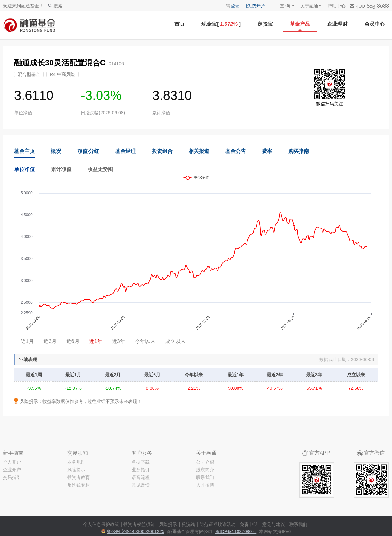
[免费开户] (256, 6)
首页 (180, 24)
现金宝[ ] (221, 24)
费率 (267, 151)
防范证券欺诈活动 (218, 524)
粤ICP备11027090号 (236, 531)
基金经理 (126, 151)
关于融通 (309, 6)
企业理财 (337, 24)
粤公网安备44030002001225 (136, 531)
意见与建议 (274, 524)
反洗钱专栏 (79, 485)
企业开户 (12, 470)
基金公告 (236, 151)
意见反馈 (141, 485)
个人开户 (12, 462)
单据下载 (141, 462)
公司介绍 (205, 462)
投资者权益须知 (139, 524)
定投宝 (265, 24)
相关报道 (199, 151)
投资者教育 (79, 477)
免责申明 (249, 524)
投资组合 (162, 151)
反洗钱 (188, 524)
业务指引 (141, 470)
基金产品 (300, 24)
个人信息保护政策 (101, 524)
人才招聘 (205, 485)
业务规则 (76, 462)
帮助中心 (337, 6)
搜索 (55, 6)
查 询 (282, 6)
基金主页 (24, 151)
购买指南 (299, 151)
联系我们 (205, 477)
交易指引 (12, 477)
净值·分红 (88, 151)
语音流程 (141, 477)
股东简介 (205, 470)
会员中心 (375, 24)
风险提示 (76, 470)
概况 (56, 151)
